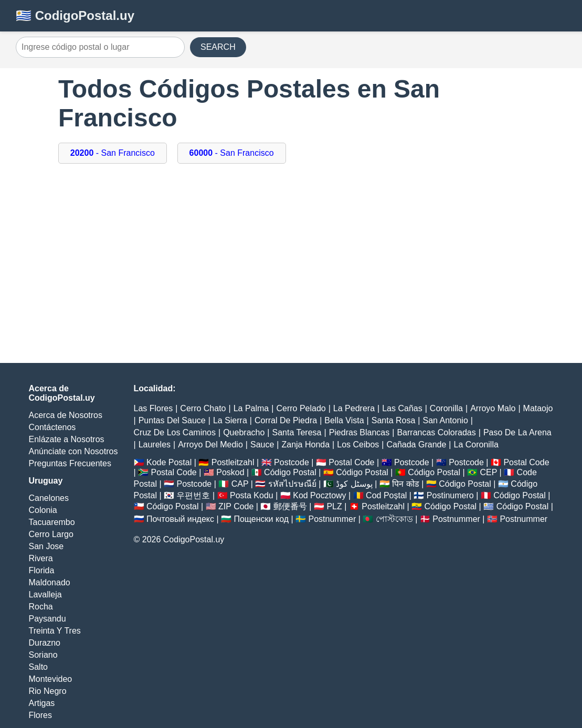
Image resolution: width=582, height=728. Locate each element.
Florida (42, 570)
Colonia (43, 510)
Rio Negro (48, 691)
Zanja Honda (305, 445)
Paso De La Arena (517, 432)
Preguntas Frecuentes (70, 463)
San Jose (46, 546)
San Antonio (446, 420)
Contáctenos (52, 427)
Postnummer (332, 519)
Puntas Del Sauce (172, 420)
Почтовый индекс (180, 519)
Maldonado (50, 582)
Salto (38, 667)
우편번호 (193, 495)
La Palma (251, 408)
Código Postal (290, 472)
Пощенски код (261, 519)
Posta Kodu (252, 495)
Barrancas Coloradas (436, 432)
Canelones (49, 498)
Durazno (45, 643)
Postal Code (351, 462)
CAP (240, 484)
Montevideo (51, 679)
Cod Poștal (386, 495)
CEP (488, 472)
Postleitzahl (233, 462)
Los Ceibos (358, 445)
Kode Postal (169, 462)
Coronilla (446, 408)
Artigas (42, 703)
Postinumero (450, 495)
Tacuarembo (52, 522)
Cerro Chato (203, 408)
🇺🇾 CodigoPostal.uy (75, 15)
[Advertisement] (291, 269)
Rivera (41, 558)
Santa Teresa (297, 432)
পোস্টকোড (394, 519)
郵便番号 (290, 506)
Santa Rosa (394, 420)
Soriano (43, 655)
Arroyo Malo (493, 408)
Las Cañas (402, 408)
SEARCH (218, 47)
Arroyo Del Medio (210, 445)
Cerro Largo (51, 534)
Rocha (41, 607)
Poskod (230, 472)
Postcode (292, 462)
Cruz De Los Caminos (175, 432)
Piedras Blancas (359, 432)
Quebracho (244, 432)
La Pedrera (354, 408)
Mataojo (538, 408)
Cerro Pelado (301, 408)
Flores (40, 715)
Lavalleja (45, 595)
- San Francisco (113, 153)
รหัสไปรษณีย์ (292, 484)
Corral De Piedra (286, 420)
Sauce (262, 445)
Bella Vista (344, 420)
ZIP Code (236, 506)
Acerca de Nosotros (66, 415)
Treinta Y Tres (55, 631)
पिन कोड (405, 484)
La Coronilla (476, 445)
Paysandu (47, 619)
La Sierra (230, 420)
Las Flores (154, 408)
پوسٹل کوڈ (354, 484)
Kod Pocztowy (319, 495)
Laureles (155, 445)
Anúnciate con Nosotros (73, 451)
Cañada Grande (416, 445)
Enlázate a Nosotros (67, 439)
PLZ (334, 506)
